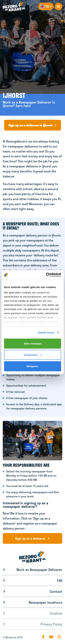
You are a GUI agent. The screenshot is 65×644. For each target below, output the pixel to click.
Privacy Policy (51, 624)
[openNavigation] (58, 6)
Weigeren (32, 366)
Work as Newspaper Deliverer (39, 570)
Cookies (56, 613)
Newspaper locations (45, 602)
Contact (56, 591)
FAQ (60, 580)
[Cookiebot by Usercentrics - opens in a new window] (46, 275)
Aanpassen (33, 355)
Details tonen (46, 332)
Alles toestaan (32, 343)
